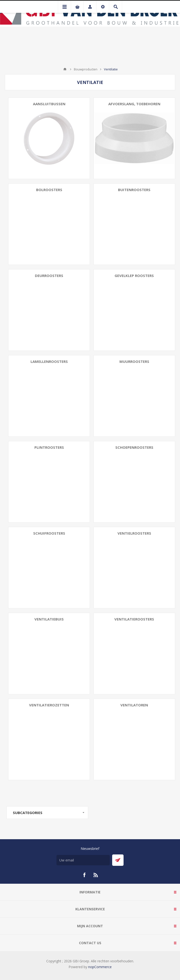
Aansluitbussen (49, 104)
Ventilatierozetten (49, 705)
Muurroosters (134, 361)
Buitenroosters (134, 190)
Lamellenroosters (49, 361)
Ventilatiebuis (49, 619)
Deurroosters (49, 276)
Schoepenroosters (134, 447)
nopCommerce (100, 967)
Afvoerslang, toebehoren (134, 104)
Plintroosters (49, 447)
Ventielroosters (134, 533)
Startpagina (65, 69)
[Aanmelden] (83, 860)
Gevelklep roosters (134, 276)
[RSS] (96, 875)
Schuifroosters (49, 533)
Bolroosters (49, 190)
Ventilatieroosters (134, 619)
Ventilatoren (134, 705)
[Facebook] (84, 875)
